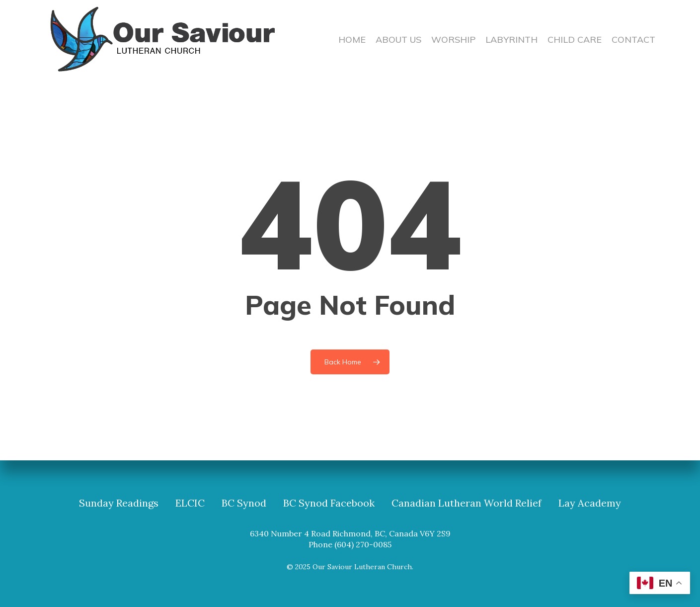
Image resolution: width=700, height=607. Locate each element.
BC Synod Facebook (329, 503)
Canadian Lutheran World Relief (467, 503)
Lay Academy (590, 503)
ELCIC (190, 503)
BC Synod (244, 503)
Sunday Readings (119, 503)
